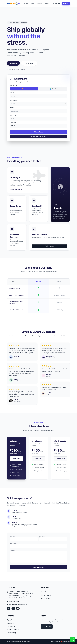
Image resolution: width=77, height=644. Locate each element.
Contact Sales (60, 459)
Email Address (13, 543)
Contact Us (11, 623)
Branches (40, 3)
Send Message (39, 567)
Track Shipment (29, 63)
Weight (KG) (13, 115)
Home (20, 3)
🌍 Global (53, 89)
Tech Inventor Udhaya (15, 642)
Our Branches (45, 598)
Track (32, 3)
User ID (12, 108)
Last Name (42, 536)
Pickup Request (46, 595)
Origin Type (13, 85)
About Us (10, 620)
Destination (14, 100)
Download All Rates (38, 137)
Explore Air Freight (16, 190)
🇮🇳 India (24, 89)
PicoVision (67, 642)
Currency (13, 123)
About (26, 3)
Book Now (17, 459)
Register (66, 3)
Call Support (47, 627)
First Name (13, 536)
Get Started (13, 63)
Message (12, 550)
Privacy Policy (12, 633)
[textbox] (39, 96)
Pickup (47, 3)
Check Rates (38, 132)
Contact (54, 3)
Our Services (11, 626)
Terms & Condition (13, 630)
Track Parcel (45, 592)
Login (58, 3)
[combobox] (39, 96)
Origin (12, 93)
